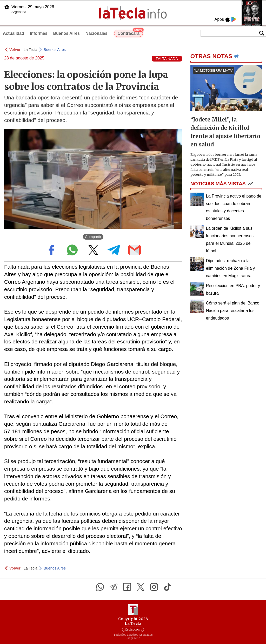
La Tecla (31, 50)
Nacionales (96, 33)
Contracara (130, 33)
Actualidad (14, 33)
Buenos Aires (66, 33)
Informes (39, 33)
